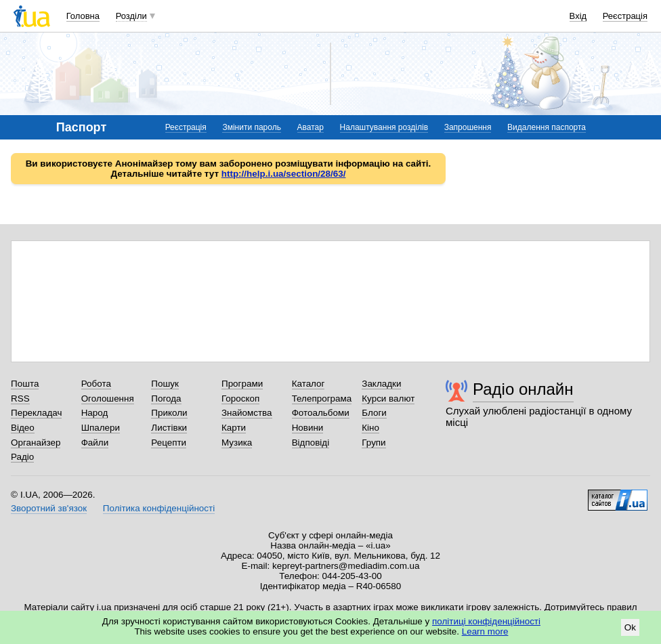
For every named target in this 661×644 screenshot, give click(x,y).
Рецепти (169, 443)
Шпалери (101, 428)
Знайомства (247, 413)
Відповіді (311, 443)
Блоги (374, 413)
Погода (166, 399)
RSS (20, 399)
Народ (95, 413)
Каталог (308, 384)
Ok (630, 627)
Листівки (169, 428)
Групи (374, 443)
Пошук (165, 384)
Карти (234, 428)
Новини (308, 428)
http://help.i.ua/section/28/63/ (284, 174)
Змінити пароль (252, 127)
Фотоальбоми (321, 413)
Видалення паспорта (547, 127)
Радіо (22, 457)
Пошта (25, 384)
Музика (237, 443)
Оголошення (108, 399)
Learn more (485, 631)
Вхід (578, 16)
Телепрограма (322, 399)
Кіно (370, 428)
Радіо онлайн (523, 389)
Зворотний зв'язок (49, 508)
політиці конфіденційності (486, 621)
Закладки (381, 384)
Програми (242, 384)
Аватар (311, 127)
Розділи (131, 16)
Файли (95, 443)
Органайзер (36, 443)
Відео (23, 428)
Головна (83, 16)
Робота (96, 384)
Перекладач (36, 413)
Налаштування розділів (384, 127)
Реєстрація (625, 16)
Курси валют (388, 399)
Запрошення (468, 127)
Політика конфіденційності (159, 508)
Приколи (169, 413)
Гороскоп (240, 399)
